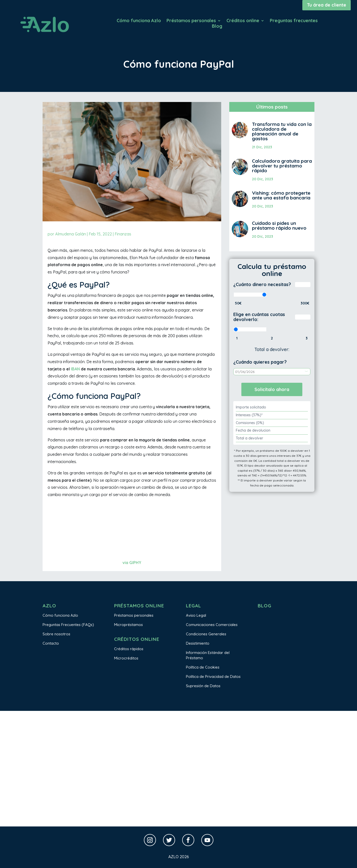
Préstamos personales (191, 21)
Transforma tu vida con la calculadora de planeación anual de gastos (282, 131)
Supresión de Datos (203, 686)
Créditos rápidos (129, 649)
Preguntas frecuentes (294, 21)
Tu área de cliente (327, 5)
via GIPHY (132, 563)
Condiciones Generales (206, 634)
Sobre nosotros (56, 634)
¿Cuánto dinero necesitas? (262, 284)
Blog (217, 27)
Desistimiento (198, 643)
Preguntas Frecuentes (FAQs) (68, 625)
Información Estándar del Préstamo (208, 655)
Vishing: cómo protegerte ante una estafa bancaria (281, 195)
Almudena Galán (71, 234)
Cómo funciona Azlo (139, 21)
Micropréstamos (128, 625)
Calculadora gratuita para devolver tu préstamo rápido (282, 166)
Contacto (51, 643)
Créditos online (243, 21)
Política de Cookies (203, 667)
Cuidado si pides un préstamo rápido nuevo (279, 225)
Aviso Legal (196, 615)
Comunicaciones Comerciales (212, 625)
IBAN (75, 369)
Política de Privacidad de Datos (213, 676)
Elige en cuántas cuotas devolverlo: (259, 317)
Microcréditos (126, 658)
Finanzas (123, 234)
